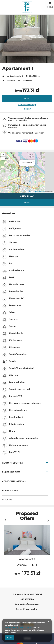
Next (51, 40)
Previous (3, 40)
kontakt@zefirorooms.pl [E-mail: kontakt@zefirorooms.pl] (27, 604)
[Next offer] (47, 519)
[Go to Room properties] (25, 463)
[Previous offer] (6, 519)
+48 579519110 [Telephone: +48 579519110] (27, 599)
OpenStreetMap (40, 192)
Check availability (27, 105)
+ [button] (3, 155)
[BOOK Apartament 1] (27, 99)
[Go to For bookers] (25, 491)
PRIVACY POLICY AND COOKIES (19, 627)
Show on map (27, 196)
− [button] (3, 158)
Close (10, 637)
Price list (27, 109)
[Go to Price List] (25, 500)
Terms (19, 609)
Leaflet (29, 192)
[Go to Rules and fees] (25, 472)
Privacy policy (30, 609)
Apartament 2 (27, 559)
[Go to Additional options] (25, 482)
